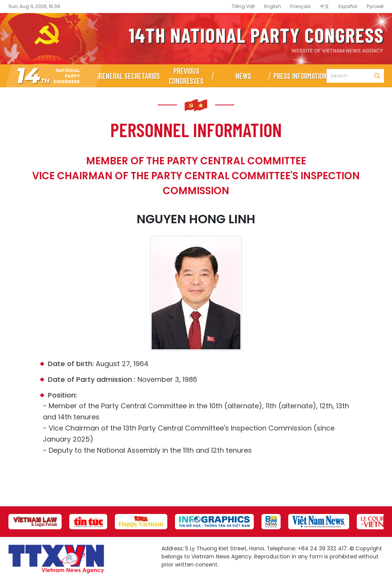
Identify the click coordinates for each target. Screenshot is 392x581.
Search (377, 76)
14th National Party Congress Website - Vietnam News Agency (196, 39)
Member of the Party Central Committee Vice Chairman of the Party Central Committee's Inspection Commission (196, 176)
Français (301, 6)
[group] (35, 522)
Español (348, 6)
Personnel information (196, 129)
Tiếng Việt (243, 6)
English (273, 6)
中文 (325, 6)
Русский (375, 6)
